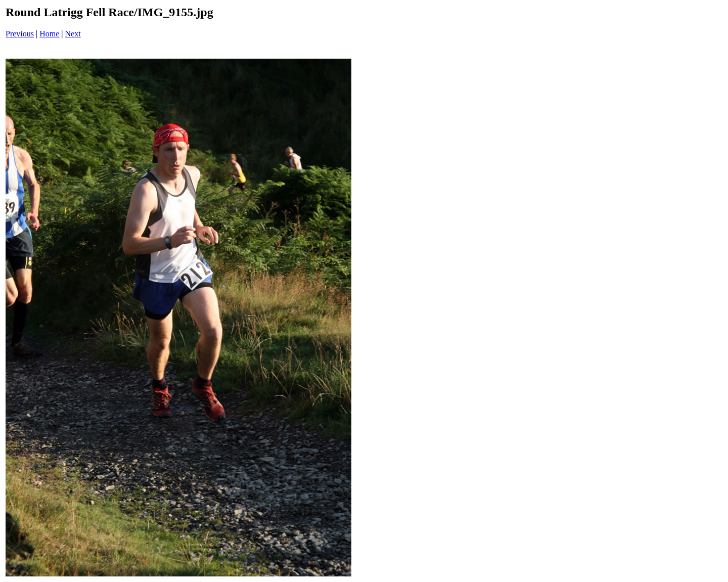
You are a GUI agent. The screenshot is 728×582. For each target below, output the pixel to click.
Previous (20, 34)
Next (73, 34)
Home (49, 34)
